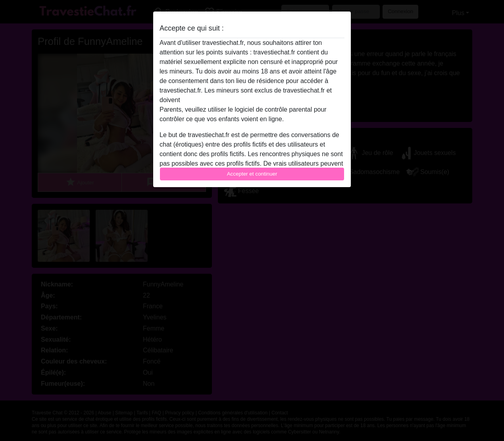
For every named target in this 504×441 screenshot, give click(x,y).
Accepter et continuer (252, 174)
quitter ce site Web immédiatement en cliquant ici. (252, 100)
